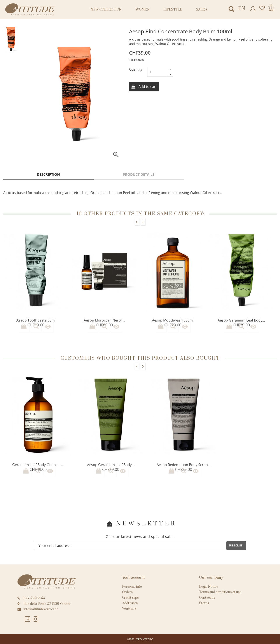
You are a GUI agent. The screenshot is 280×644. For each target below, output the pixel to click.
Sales (201, 10)
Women (143, 10)
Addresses (130, 603)
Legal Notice (209, 587)
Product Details (139, 174)
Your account (133, 578)
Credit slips (130, 598)
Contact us (207, 598)
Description (48, 174)
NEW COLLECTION (106, 10)
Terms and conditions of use (220, 592)
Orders (127, 592)
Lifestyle (173, 10)
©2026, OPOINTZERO (140, 639)
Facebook (28, 619)
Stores (204, 603)
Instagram (35, 619)
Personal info (132, 587)
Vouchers (129, 609)
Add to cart (147, 87)
